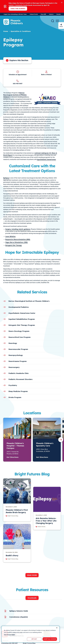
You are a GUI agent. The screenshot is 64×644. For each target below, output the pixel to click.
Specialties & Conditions (21, 31)
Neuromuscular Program (18, 349)
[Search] (53, 21)
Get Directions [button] (12, 457)
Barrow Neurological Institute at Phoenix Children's (29, 301)
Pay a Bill (43, 14)
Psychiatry (13, 385)
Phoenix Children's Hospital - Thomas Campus (15, 446)
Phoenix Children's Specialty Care (45, 444)
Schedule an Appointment (18, 75)
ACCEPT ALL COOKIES (50, 639)
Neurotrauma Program (18, 361)
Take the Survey (18, 9)
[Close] (62, 2)
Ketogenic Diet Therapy (14, 245)
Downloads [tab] (32, 598)
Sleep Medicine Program (18, 391)
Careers (51, 14)
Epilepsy (6, 178)
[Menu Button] (57, 21)
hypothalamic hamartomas (46, 159)
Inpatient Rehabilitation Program (22, 319)
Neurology (13, 343)
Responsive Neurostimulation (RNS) (18, 239)
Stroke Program (15, 397)
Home (6, 31)
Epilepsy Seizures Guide (19, 611)
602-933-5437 (18, 84)
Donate (59, 14)
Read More (32, 575)
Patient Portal (34, 14)
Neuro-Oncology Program (19, 331)
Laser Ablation (10, 236)
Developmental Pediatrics (19, 307)
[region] (30, 634)
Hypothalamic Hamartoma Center (22, 313)
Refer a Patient (46, 75)
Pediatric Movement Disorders (20, 379)
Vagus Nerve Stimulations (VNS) (16, 242)
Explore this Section (19, 60)
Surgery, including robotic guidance (18, 229)
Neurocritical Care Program (19, 337)
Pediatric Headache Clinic (19, 373)
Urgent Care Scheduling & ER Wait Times (15, 14)
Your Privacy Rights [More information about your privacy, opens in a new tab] (10, 635)
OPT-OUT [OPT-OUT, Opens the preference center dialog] (34, 639)
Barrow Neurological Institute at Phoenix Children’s (15, 95)
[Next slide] (61, 440)
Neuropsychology (16, 355)
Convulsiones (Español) (19, 617)
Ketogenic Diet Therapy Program (22, 325)
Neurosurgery (14, 367)
